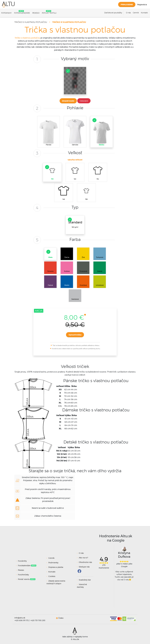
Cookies (52, 576)
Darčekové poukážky (113, 13)
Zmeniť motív (68, 101)
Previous (112, 576)
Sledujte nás (84, 567)
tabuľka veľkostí (75, 160)
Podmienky (53, 563)
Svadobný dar (85, 580)
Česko (61, 618)
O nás (128, 13)
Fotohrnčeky (24, 575)
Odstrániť (84, 101)
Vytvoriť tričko (75, 335)
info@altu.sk (20, 618)
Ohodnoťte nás (85, 562)
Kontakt (144, 13)
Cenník (136, 13)
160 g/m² (75, 223)
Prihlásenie (127, 5)
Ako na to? (83, 558)
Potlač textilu (49, 13)
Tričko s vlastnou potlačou (31, 22)
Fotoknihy (6, 13)
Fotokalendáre (22, 13)
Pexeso (36, 13)
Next (136, 576)
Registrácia (142, 5)
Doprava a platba (56, 567)
